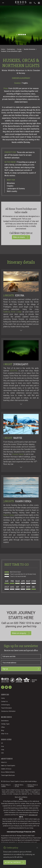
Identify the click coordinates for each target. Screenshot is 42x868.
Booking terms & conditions (33, 786)
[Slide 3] (21, 35)
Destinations (11, 49)
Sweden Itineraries (30, 49)
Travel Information (6, 708)
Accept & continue (15, 862)
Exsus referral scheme (8, 772)
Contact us (4, 701)
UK (2, 743)
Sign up (21, 669)
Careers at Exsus (6, 769)
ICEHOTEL (14, 371)
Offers (3, 727)
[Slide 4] (23, 35)
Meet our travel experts (8, 766)
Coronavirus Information (8, 711)
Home (3, 49)
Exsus (21, 3)
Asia (2, 746)
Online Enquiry (5, 705)
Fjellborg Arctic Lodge (12, 312)
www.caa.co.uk (33, 815)
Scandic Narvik (18, 454)
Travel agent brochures (8, 775)
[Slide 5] (25, 35)
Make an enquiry (21, 237)
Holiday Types (5, 724)
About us (4, 762)
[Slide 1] (17, 35)
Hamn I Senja (9, 515)
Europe (19, 49)
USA (2, 753)
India (3, 750)
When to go (5, 734)
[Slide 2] (19, 35)
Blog (2, 730)
